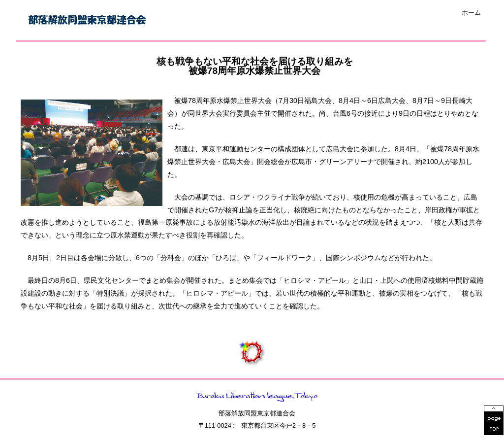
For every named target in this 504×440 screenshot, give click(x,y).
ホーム (471, 13)
